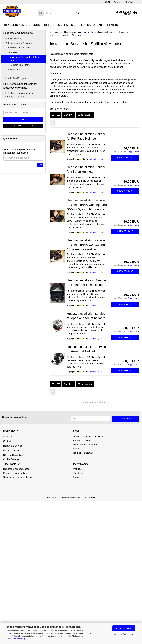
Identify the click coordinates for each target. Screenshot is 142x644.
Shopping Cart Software (59, 516)
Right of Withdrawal (83, 471)
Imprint (77, 467)
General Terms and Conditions (88, 455)
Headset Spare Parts (20, 84)
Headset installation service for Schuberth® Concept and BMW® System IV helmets (87, 224)
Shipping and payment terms (18, 496)
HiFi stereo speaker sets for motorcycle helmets (19, 113)
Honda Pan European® (17, 97)
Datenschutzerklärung (16, 639)
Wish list (130, 2)
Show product (125, 177)
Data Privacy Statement (85, 463)
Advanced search (23, 144)
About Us (8, 455)
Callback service (11, 469)
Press (76, 496)
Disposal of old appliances (16, 488)
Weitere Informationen (124, 634)
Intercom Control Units (19, 66)
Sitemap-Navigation (13, 474)
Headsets (12, 71)
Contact (7, 460)
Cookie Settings (11, 478)
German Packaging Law (15, 492)
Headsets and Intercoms (22, 25)
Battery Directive (81, 459)
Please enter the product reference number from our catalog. (21, 170)
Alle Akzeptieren (124, 628)
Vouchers (78, 492)
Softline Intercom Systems (19, 62)
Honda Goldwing (14, 57)
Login (118, 2)
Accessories (14, 88)
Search (23, 138)
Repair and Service (13, 464)
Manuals (77, 488)
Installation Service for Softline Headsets (25, 77)
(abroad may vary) (97, 178)
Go (40, 183)
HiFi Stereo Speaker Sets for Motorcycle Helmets (81, 25)
